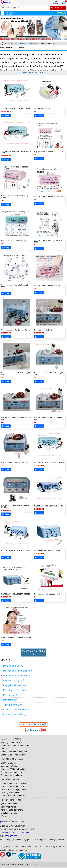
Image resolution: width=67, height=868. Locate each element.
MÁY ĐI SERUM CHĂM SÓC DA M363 (48, 551)
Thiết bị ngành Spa (12, 705)
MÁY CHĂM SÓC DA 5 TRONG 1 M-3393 (16, 108)
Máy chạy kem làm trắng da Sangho (48, 594)
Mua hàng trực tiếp (9, 766)
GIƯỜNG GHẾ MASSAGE (16, 710)
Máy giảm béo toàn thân (15, 685)
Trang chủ (9, 44)
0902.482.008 (23, 833)
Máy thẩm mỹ (10, 700)
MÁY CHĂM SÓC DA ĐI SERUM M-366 (16, 594)
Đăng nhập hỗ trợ (8, 807)
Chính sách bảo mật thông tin (14, 755)
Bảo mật (4, 816)
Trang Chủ (62, 13)
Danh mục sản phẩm (9, 13)
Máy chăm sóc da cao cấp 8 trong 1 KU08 (15, 286)
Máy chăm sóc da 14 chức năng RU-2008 (48, 241)
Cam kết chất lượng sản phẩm (14, 752)
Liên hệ (4, 749)
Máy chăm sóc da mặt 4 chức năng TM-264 (49, 418)
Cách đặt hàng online (10, 793)
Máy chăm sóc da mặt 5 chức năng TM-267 (49, 374)
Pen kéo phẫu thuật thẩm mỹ (17, 671)
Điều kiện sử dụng (9, 813)
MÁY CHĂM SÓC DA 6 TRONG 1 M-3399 (49, 506)
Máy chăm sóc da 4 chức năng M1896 (49, 196)
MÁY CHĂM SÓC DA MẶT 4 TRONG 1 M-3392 (16, 152)
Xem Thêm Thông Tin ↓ (34, 72)
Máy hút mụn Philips (42, 108)
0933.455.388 (10, 833)
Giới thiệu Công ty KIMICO (12, 743)
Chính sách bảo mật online (12, 786)
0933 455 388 (11, 836)
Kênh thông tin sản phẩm (12, 810)
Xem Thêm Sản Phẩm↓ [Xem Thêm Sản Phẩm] (33, 653)
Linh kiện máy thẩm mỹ (15, 715)
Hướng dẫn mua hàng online (13, 783)
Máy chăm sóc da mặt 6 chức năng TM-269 (16, 374)
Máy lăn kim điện (12, 695)
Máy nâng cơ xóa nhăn (15, 690)
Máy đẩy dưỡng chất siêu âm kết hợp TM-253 (15, 506)
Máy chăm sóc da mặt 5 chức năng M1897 (14, 197)
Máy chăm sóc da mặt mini (16, 676)
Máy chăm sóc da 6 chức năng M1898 (49, 152)
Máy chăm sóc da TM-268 (44, 330)
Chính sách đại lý (8, 763)
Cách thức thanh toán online (13, 796)
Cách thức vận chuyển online (13, 789)
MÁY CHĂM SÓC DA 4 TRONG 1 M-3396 (49, 463)
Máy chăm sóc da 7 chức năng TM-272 (16, 330)
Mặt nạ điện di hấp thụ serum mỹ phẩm (16, 638)
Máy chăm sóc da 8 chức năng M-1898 (49, 285)
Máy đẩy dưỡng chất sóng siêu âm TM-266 (16, 418)
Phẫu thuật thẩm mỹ (13, 666)
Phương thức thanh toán (11, 772)
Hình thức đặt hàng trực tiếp (13, 769)
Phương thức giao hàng (11, 775)
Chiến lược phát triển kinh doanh (15, 746)
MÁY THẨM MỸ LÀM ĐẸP (25, 44)
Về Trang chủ (33, 730)
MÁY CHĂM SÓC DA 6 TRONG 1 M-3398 (16, 551)
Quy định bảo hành (9, 804)
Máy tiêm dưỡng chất (14, 680)
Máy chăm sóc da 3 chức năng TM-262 (16, 463)
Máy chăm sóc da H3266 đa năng (14, 241)
